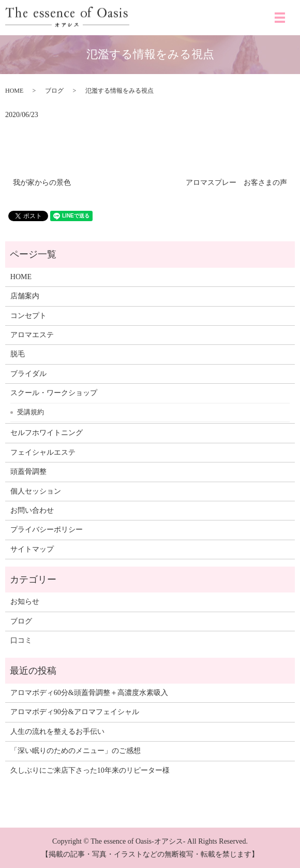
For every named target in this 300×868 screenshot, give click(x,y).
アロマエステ (32, 335)
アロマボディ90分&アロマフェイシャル (75, 712)
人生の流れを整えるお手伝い (57, 732)
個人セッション (36, 491)
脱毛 (18, 354)
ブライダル (28, 374)
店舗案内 (25, 296)
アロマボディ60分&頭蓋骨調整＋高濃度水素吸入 (89, 693)
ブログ (54, 91)
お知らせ (25, 602)
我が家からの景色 (42, 183)
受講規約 (31, 412)
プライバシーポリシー (47, 530)
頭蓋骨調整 (28, 472)
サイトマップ (32, 549)
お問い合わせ (32, 510)
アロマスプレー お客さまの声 (236, 183)
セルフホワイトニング (47, 433)
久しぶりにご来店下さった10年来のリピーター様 (90, 770)
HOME (14, 91)
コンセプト (28, 316)
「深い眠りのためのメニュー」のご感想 (76, 751)
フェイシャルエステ (43, 452)
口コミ (21, 640)
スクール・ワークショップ (54, 393)
